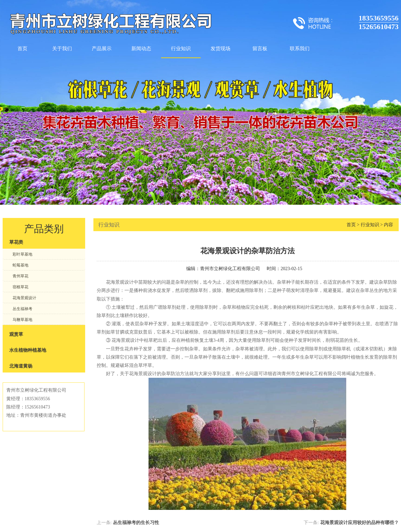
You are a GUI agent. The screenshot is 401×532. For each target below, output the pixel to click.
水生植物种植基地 (28, 350)
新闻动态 (141, 49)
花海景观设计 (24, 298)
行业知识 (181, 49)
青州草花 (20, 276)
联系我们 (300, 49)
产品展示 (102, 49)
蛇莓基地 (20, 265)
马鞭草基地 (22, 320)
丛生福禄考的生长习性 (136, 523)
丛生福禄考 (22, 309)
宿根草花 (20, 287)
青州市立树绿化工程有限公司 (230, 269)
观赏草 (16, 334)
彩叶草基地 (22, 254)
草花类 (16, 242)
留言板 (260, 49)
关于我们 (62, 49)
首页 (22, 49)
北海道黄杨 (21, 366)
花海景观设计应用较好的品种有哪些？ (359, 523)
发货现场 (220, 49)
